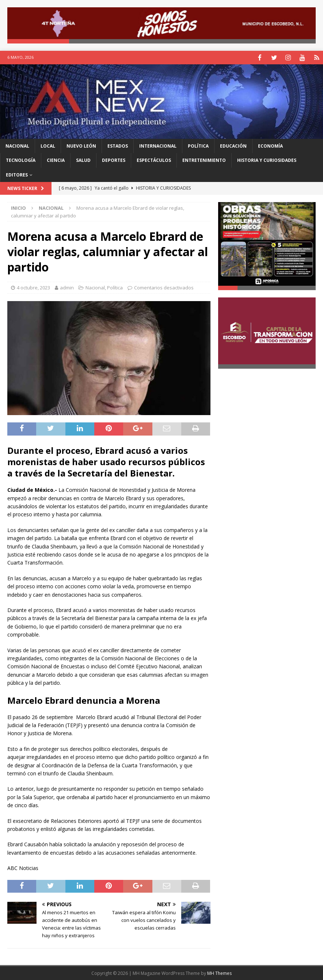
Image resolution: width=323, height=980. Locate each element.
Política (198, 145)
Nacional (17, 145)
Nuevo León (81, 145)
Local (48, 145)
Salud (83, 159)
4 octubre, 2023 (33, 287)
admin (67, 287)
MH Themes (219, 973)
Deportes (114, 159)
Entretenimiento (204, 159)
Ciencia (56, 159)
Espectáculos (154, 159)
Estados (118, 145)
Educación (233, 145)
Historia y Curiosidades (267, 159)
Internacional (158, 145)
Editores (17, 174)
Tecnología (21, 159)
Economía (270, 145)
